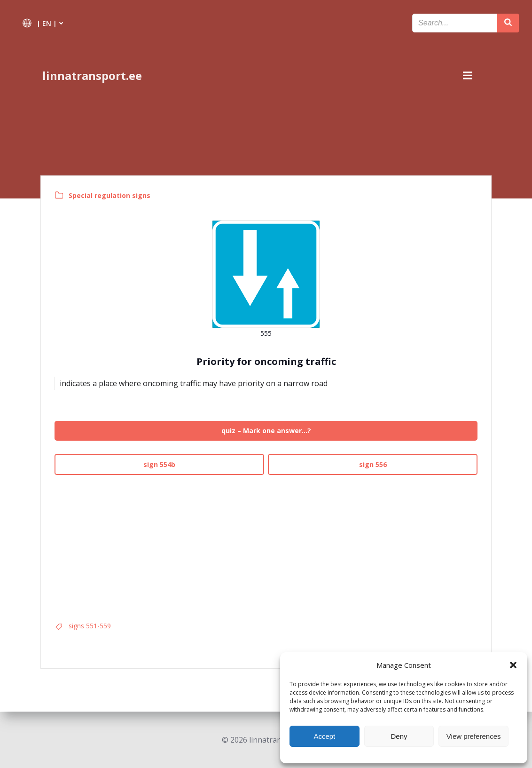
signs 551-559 (90, 626)
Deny (399, 736)
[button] (513, 665)
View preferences (474, 736)
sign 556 (372, 464)
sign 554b (160, 464)
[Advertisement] (266, 545)
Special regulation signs (110, 195)
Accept (324, 736)
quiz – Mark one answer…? (266, 431)
